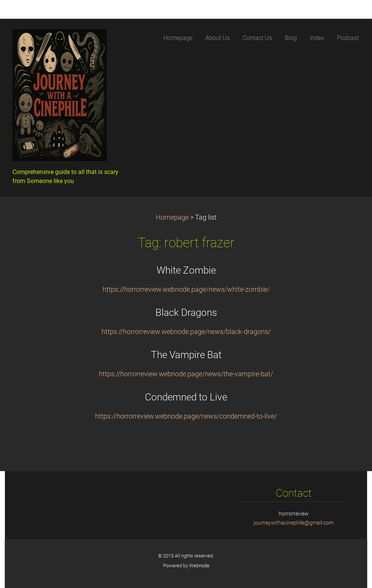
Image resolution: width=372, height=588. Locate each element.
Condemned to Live (186, 397)
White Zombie (186, 270)
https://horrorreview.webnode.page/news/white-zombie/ (186, 289)
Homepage (172, 217)
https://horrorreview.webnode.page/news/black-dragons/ (186, 332)
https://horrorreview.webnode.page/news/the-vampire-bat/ (186, 374)
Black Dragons (186, 312)
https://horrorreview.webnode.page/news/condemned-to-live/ (186, 416)
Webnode (199, 566)
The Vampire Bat (186, 355)
